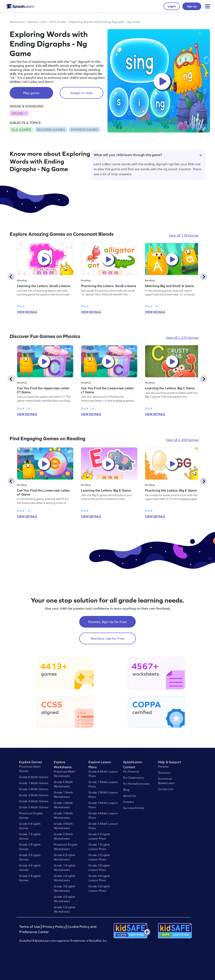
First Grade (58, 22)
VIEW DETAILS (27, 312)
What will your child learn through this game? (148, 155)
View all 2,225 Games (182, 338)
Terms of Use (30, 927)
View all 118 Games (184, 235)
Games (33, 22)
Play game (31, 93)
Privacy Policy (54, 927)
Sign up (192, 6)
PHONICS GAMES (84, 130)
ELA (44, 22)
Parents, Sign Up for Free (107, 622)
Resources (17, 22)
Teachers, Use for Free (107, 638)
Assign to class (82, 93)
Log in (172, 6)
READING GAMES (51, 130)
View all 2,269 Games (182, 440)
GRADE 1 (19, 113)
